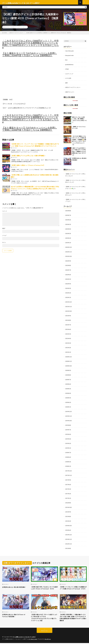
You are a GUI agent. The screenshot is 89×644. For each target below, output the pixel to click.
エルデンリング (70, 75)
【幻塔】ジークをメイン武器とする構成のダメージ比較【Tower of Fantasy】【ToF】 (73, 586)
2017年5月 (68, 487)
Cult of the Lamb (70, 52)
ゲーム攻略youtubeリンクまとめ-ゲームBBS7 (25, 638)
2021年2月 (68, 347)
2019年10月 (69, 419)
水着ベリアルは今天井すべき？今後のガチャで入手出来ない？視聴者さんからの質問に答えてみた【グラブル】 (79, 152)
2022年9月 (68, 261)
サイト (4, 244)
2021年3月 (68, 342)
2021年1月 (68, 351)
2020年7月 (68, 378)
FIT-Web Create (33, 640)
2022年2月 (68, 293)
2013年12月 (69, 532)
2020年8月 (68, 374)
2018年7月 (68, 451)
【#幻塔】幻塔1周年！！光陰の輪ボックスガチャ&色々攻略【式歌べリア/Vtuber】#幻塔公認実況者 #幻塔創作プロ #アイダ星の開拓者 (73, 618)
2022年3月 (68, 288)
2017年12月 (69, 469)
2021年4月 (68, 338)
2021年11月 (69, 306)
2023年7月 (68, 216)
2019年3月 (68, 437)
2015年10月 (69, 505)
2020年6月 (68, 383)
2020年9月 (68, 369)
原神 (66, 84)
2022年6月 (68, 275)
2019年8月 (68, 424)
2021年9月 (68, 315)
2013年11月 (69, 536)
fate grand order (70, 57)
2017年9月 (68, 478)
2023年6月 (68, 221)
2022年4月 (68, 284)
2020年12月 (69, 356)
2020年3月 (68, 396)
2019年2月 (68, 442)
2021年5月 (68, 333)
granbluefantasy (70, 66)
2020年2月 (68, 401)
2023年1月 (68, 243)
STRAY (67, 70)
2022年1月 (68, 297)
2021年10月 (69, 311)
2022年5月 (68, 279)
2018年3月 (68, 460)
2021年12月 (69, 302)
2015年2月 (68, 518)
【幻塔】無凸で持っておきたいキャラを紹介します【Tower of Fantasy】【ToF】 (44, 586)
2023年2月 (68, 239)
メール (5, 237)
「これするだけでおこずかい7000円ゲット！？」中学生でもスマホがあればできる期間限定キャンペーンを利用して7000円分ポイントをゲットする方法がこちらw (31, 46)
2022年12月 (69, 248)
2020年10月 (69, 365)
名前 (4, 230)
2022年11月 (69, 252)
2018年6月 (68, 455)
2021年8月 (68, 320)
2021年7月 (68, 324)
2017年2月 (68, 491)
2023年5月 (68, 225)
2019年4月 (68, 433)
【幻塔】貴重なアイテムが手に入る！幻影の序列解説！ (28, 157)
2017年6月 (68, 482)
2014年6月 (68, 527)
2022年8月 (68, 266)
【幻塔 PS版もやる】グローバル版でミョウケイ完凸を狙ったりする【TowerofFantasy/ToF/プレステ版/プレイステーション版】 (44, 618)
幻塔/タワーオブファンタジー (19, 29)
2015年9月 (68, 509)
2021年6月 (68, 329)
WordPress (49, 640)
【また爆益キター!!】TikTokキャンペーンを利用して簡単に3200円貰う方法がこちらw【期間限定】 (30, 56)
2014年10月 (69, 523)
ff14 (66, 61)
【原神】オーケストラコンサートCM (75, 175)
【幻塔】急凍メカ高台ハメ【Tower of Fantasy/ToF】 (28, 167)
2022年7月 (68, 270)
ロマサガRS (68, 80)
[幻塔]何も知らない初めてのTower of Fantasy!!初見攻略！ (15, 616)
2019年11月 (69, 415)
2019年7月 (68, 428)
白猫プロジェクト (70, 93)
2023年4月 (68, 230)
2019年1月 (68, 446)
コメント (5, 213)
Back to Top (44, 632)
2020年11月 (69, 360)
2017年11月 (69, 473)
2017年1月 (68, 496)
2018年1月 (68, 464)
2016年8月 (68, 500)
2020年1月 (68, 405)
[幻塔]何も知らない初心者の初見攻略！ (15, 585)
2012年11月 (69, 541)
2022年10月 (69, 257)
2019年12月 (69, 410)
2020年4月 (68, 392)
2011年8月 (68, 545)
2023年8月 (68, 212)
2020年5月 (68, 387)
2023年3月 (68, 234)
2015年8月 (68, 514)
